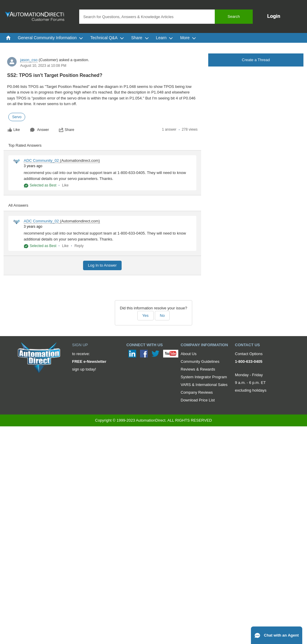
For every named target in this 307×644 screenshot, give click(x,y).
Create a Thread (256, 60)
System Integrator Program (204, 377)
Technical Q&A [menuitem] (107, 38)
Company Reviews (197, 392)
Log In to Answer (102, 265)
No (162, 315)
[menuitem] (8, 38)
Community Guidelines (200, 361)
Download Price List (198, 400)
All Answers (18, 205)
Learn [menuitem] (165, 38)
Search (234, 16)
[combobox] (166, 17)
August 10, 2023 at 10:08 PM (43, 66)
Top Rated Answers (25, 145)
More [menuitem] (188, 38)
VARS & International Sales (204, 385)
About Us (189, 354)
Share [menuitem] (140, 38)
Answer (39, 130)
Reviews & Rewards (198, 369)
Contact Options (249, 354)
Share (66, 130)
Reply (79, 246)
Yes (145, 315)
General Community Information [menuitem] (50, 38)
